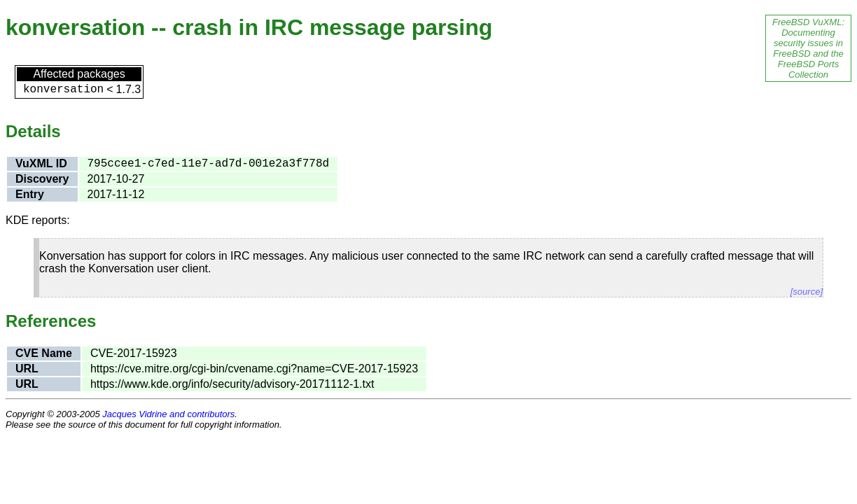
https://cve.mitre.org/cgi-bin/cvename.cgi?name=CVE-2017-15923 (254, 369)
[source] (807, 292)
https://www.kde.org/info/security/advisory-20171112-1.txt (232, 384)
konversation (63, 90)
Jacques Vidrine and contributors (168, 414)
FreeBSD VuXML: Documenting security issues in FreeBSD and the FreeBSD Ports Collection (808, 48)
